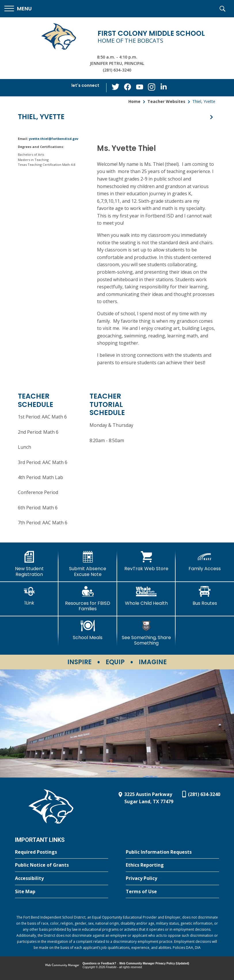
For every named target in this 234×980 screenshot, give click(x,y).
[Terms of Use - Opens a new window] (172, 892)
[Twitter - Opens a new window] (117, 87)
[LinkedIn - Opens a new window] (163, 87)
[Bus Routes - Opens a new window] (205, 596)
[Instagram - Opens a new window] (151, 88)
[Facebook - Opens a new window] (128, 88)
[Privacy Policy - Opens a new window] (172, 878)
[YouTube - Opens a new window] (140, 88)
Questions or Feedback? (99, 963)
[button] (18, 9)
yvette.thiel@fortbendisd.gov (54, 139)
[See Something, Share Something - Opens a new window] (146, 633)
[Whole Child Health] (146, 596)
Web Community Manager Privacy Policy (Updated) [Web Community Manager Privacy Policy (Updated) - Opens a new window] (154, 963)
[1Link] (29, 596)
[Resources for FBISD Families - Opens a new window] (88, 599)
